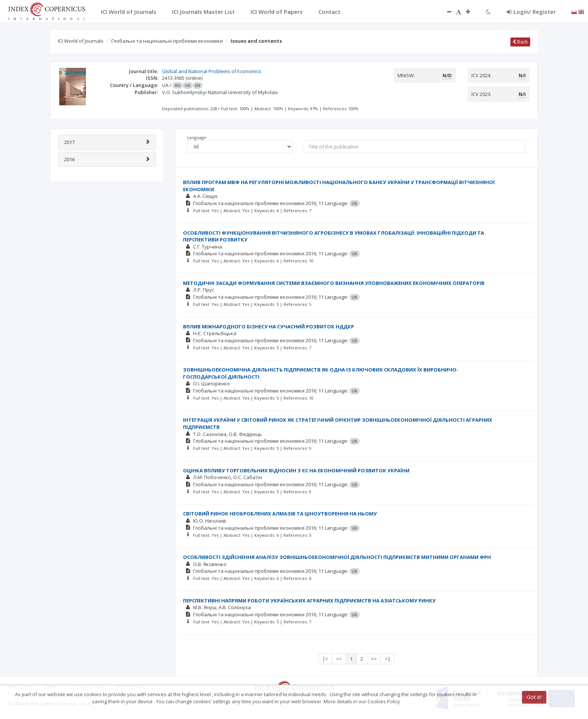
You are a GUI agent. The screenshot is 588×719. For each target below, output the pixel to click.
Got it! (534, 697)
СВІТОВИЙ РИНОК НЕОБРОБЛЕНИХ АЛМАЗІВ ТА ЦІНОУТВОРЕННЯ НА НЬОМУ (280, 514)
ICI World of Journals (81, 41)
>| (388, 659)
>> (374, 659)
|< (325, 659)
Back (520, 42)
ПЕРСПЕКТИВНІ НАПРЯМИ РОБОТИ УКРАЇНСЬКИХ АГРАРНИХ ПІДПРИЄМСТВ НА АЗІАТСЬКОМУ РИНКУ (309, 601)
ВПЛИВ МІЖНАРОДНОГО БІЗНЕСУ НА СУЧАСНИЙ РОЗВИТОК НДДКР (268, 327)
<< (339, 659)
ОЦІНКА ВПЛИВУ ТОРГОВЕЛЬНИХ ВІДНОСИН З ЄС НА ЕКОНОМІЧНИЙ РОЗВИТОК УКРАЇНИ (296, 470)
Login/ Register (531, 12)
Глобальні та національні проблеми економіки (167, 41)
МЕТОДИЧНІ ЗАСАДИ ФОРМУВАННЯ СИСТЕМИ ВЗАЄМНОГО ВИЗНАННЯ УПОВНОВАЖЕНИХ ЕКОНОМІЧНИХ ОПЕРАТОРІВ (334, 283)
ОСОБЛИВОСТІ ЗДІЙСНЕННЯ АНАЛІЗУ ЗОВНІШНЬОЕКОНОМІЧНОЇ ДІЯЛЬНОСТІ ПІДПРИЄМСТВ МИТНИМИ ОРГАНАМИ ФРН (337, 557)
